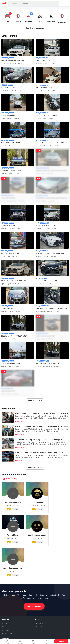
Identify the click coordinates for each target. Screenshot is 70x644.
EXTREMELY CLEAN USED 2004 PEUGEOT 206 (52, 198)
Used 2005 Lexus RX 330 (10, 253)
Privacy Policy (6, 621)
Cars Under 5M (7, 599)
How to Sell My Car (8, 615)
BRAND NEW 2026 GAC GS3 (46, 226)
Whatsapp (40, 610)
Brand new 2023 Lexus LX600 (47, 281)
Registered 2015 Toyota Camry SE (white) (51, 253)
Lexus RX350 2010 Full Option (47, 115)
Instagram (40, 621)
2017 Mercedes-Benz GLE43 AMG (48, 364)
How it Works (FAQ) (8, 611)
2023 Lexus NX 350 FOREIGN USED (14, 336)
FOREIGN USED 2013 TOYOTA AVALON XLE (52, 171)
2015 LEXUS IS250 (8, 226)
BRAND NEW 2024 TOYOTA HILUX (14, 281)
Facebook (40, 614)
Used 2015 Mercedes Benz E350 (13, 60)
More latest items (35, 400)
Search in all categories (35, 28)
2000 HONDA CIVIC (8, 391)
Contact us (5, 618)
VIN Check (39, 592)
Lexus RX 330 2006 (8, 198)
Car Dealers (6, 595)
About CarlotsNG (7, 608)
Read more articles (35, 468)
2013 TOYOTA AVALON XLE (11, 143)
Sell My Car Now (34, 571)
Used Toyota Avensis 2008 (45, 336)
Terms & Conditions (8, 625)
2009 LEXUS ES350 (8, 88)
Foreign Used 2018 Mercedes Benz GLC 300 (52, 143)
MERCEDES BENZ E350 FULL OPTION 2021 (51, 308)
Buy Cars (5, 588)
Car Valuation (40, 588)
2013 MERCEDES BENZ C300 (46, 88)
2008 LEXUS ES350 (43, 60)
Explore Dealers (9, 479)
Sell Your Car (6, 592)
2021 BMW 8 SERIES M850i (11, 170)
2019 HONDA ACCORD (9, 115)
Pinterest (40, 618)
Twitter (39, 625)
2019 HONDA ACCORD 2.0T (11, 364)
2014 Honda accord (8, 308)
